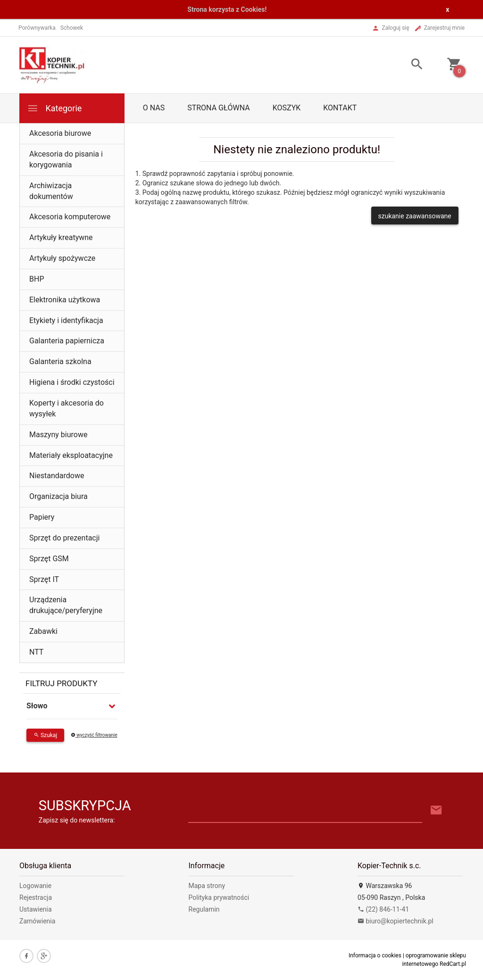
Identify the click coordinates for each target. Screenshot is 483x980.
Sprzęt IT (44, 579)
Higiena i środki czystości (72, 382)
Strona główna (219, 108)
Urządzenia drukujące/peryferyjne (66, 605)
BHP (37, 279)
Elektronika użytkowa (65, 300)
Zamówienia (37, 921)
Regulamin (204, 909)
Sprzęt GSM (49, 559)
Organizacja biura (58, 496)
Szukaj (45, 735)
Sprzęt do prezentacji (64, 538)
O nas (154, 108)
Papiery (42, 517)
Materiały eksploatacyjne (71, 455)
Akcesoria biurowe (60, 133)
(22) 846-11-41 (383, 909)
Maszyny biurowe (58, 435)
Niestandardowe (57, 476)
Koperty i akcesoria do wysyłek (67, 408)
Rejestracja (36, 897)
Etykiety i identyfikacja (66, 320)
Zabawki (43, 631)
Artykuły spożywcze (62, 258)
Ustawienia (36, 909)
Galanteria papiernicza (67, 341)
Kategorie (54, 108)
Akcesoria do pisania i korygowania (66, 159)
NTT (36, 652)
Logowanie (35, 886)
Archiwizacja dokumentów (51, 191)
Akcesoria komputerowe (70, 217)
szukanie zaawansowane (415, 216)
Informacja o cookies (375, 955)
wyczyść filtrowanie (94, 735)
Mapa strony (207, 886)
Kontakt (340, 108)
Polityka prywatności (219, 897)
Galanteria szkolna (60, 361)
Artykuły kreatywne (61, 237)
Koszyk (287, 108)
